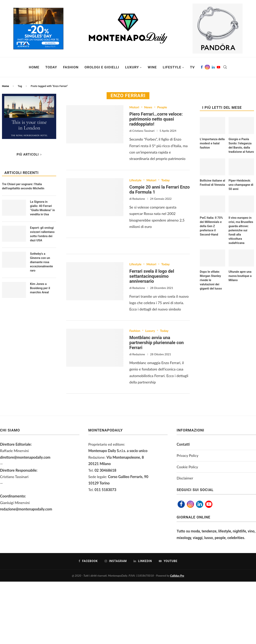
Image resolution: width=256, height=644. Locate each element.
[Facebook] (202, 67)
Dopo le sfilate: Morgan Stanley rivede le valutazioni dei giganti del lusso (211, 280)
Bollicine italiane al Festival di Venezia (212, 183)
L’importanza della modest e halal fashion (212, 143)
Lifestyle (172, 67)
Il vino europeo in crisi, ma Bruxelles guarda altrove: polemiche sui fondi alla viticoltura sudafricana (241, 230)
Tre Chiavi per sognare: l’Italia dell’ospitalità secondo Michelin (23, 186)
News (148, 107)
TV (192, 67)
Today (51, 67)
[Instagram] (207, 67)
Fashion (71, 67)
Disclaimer (185, 478)
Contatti (183, 444)
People (162, 107)
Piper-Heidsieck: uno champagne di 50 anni (241, 185)
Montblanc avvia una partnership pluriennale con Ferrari (157, 343)
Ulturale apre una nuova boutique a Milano (240, 276)
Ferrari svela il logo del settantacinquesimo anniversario (152, 276)
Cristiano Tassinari (143, 131)
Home (34, 67)
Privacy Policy (187, 455)
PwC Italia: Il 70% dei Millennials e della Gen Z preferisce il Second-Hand (211, 226)
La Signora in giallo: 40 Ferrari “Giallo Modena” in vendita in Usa (42, 208)
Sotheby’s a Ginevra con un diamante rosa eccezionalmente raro (41, 262)
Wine (152, 67)
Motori (134, 107)
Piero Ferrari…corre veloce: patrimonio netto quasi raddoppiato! (156, 119)
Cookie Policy (187, 467)
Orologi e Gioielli (102, 67)
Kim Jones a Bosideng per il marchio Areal (40, 288)
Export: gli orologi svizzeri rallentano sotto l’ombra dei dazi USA (42, 234)
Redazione (139, 199)
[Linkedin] (213, 67)
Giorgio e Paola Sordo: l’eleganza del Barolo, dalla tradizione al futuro (241, 145)
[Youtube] (218, 67)
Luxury (132, 67)
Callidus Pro (177, 576)
